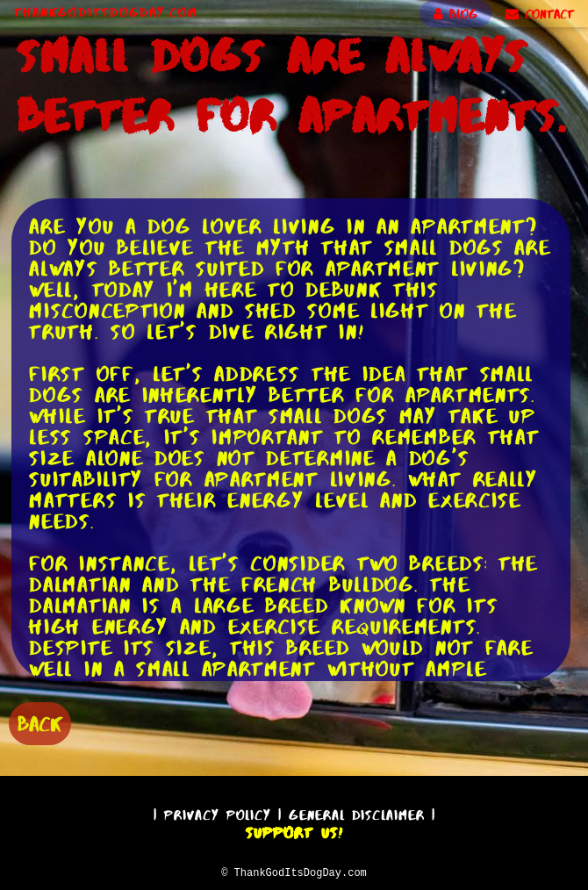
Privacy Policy (218, 812)
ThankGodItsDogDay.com (106, 12)
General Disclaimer (357, 812)
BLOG (455, 14)
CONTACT (540, 14)
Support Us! (294, 830)
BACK (40, 722)
